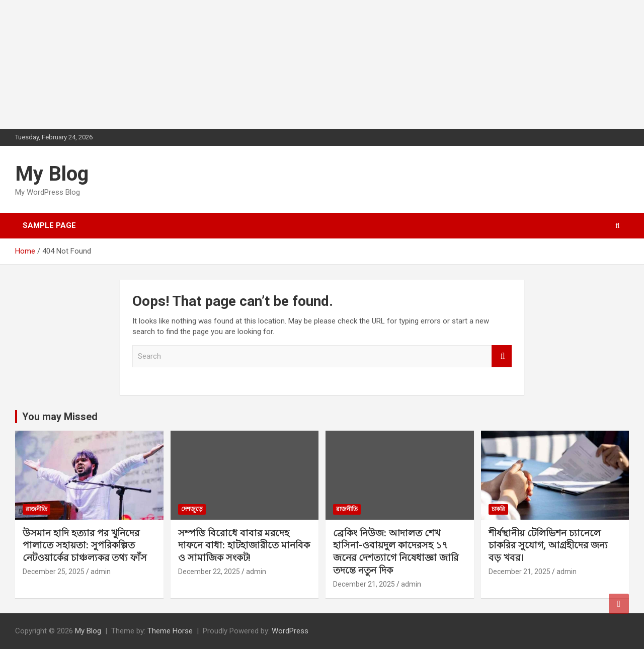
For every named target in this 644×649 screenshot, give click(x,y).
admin (101, 572)
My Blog (52, 174)
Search (502, 356)
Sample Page (49, 225)
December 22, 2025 (209, 572)
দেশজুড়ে (192, 509)
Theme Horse (170, 631)
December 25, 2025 (54, 572)
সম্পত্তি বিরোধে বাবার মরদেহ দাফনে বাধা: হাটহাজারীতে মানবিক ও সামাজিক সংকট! (244, 545)
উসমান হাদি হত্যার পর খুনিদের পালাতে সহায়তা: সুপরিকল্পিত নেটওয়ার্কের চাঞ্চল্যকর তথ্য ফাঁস (85, 545)
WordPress (290, 631)
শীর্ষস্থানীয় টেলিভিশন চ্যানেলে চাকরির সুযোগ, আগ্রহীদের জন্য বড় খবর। (548, 545)
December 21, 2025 (364, 584)
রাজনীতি (36, 509)
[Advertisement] (75, 63)
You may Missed (60, 417)
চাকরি (498, 509)
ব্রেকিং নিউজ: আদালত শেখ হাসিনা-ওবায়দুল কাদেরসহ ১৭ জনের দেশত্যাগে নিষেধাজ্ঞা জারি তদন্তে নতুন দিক (396, 552)
